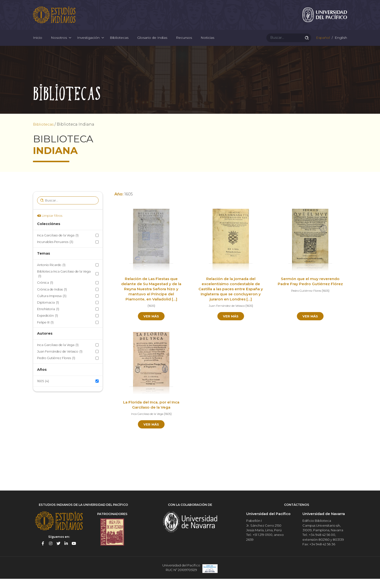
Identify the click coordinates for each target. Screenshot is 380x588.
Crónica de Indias (52, 298)
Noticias (207, 44)
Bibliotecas (119, 44)
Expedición (47, 325)
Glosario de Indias (152, 44)
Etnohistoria (48, 318)
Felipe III (45, 331)
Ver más (151, 325)
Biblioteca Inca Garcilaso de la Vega (64, 283)
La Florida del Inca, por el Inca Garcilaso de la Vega (151, 414)
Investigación (88, 44)
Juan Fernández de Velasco (60, 361)
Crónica (45, 292)
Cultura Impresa (52, 305)
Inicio (38, 44)
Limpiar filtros (52, 225)
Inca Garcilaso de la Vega (58, 245)
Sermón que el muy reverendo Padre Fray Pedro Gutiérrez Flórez (310, 293)
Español (322, 44)
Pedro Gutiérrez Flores (56, 367)
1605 (43, 390)
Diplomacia (48, 311)
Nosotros (59, 44)
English (340, 44)
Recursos (184, 44)
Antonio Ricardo (51, 274)
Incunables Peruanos (55, 251)
